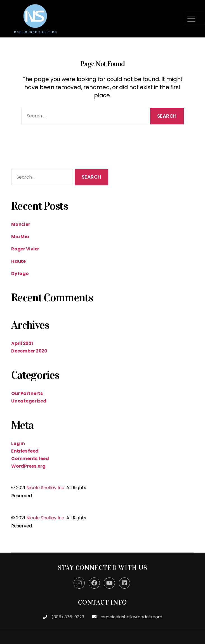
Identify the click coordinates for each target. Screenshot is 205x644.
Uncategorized (29, 401)
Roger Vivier (25, 249)
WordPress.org (28, 466)
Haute (18, 261)
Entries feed (25, 451)
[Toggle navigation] (195, 19)
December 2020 (29, 351)
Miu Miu (20, 237)
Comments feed (30, 459)
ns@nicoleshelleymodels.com (131, 617)
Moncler (21, 224)
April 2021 (22, 343)
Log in (18, 443)
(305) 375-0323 (68, 617)
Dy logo (20, 274)
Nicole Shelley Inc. (46, 488)
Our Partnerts (27, 393)
